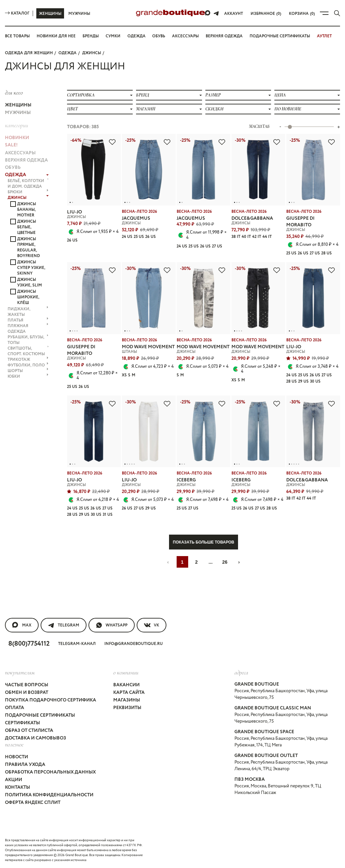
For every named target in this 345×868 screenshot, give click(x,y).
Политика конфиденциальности (49, 795)
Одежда (137, 36)
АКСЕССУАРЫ (20, 153)
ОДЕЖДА (68, 53)
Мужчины (79, 14)
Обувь (159, 36)
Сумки (113, 36)
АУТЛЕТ (324, 36)
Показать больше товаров (204, 542)
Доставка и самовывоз (35, 738)
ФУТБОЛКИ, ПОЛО (28, 365)
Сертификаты (22, 723)
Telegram (64, 625)
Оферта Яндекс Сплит (33, 803)
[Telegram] (216, 13)
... (211, 562)
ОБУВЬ (13, 168)
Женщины (50, 14)
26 (225, 562)
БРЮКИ (28, 192)
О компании (126, 672)
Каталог (17, 13)
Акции (14, 780)
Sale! (11, 145)
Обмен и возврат (27, 693)
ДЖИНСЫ (92, 53)
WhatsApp (112, 625)
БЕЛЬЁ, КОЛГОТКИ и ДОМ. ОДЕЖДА (28, 184)
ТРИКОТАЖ (28, 360)
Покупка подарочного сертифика (51, 700)
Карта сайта (129, 693)
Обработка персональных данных (50, 772)
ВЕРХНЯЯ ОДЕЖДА (26, 160)
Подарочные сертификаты (280, 36)
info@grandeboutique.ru (134, 644)
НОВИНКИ (17, 138)
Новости (17, 757)
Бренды (91, 36)
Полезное (14, 744)
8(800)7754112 (29, 644)
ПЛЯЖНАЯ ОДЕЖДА (28, 329)
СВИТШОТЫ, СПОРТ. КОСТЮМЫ (28, 351)
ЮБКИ (28, 377)
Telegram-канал (77, 644)
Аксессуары (185, 36)
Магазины (127, 700)
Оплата (15, 708)
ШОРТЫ (28, 371)
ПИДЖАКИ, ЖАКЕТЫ (28, 312)
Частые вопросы (27, 685)
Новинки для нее (56, 36)
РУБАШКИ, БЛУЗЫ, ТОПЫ (28, 340)
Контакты (17, 787)
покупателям (20, 672)
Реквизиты (127, 708)
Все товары (17, 36)
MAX (22, 625)
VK (152, 625)
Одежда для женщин (29, 53)
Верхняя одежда (224, 36)
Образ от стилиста (29, 731)
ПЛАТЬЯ (28, 320)
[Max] (208, 13)
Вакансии (126, 685)
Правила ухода (25, 765)
